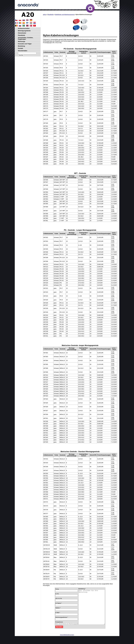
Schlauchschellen (24, 28)
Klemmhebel (22, 33)
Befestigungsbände (24, 31)
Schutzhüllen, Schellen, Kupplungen (26, 38)
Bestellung (21, 46)
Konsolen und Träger (25, 44)
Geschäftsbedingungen (67, 642)
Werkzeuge (22, 41)
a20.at (45, 15)
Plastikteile (51, 15)
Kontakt (21, 48)
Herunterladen (23, 51)
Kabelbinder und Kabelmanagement (65, 15)
